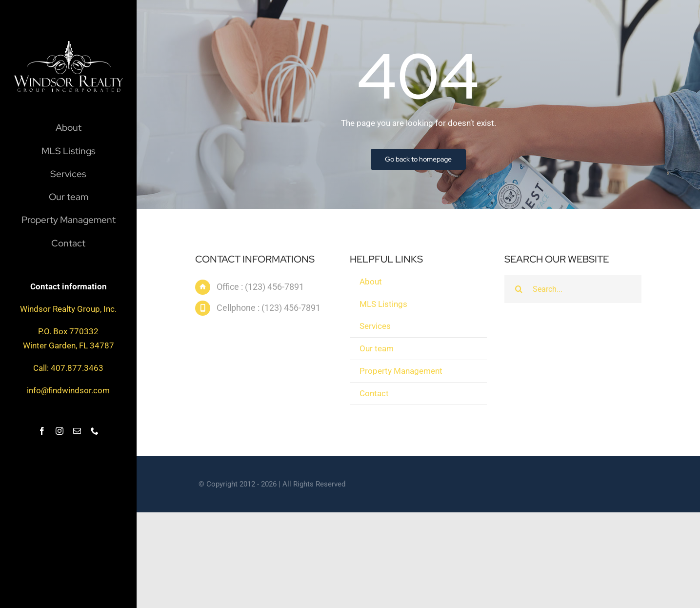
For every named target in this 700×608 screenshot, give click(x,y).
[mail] (77, 431)
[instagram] (60, 431)
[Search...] (573, 290)
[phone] (95, 431)
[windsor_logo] (68, 45)
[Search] (519, 290)
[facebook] (42, 431)
